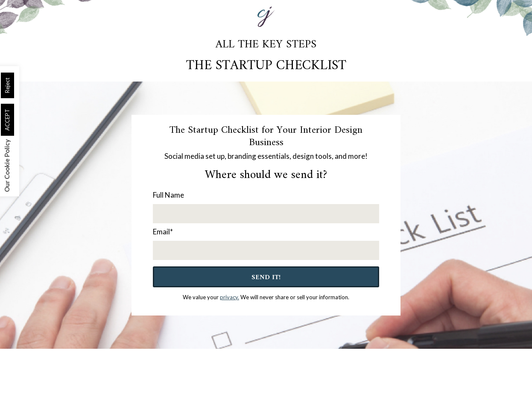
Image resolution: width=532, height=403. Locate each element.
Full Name (168, 195)
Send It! (266, 277)
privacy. (229, 297)
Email (163, 232)
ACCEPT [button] (7, 120)
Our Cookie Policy (7, 166)
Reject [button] (7, 85)
